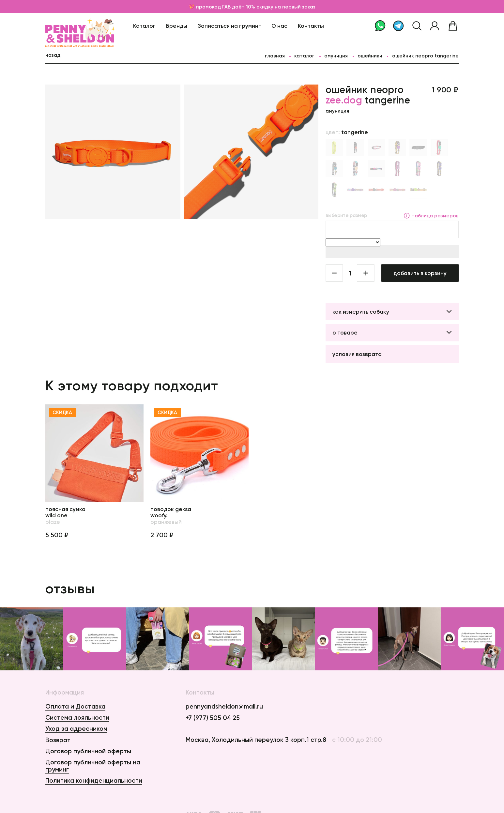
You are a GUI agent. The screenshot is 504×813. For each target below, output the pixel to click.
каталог (304, 56)
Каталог (144, 26)
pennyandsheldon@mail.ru (224, 707)
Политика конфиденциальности (94, 780)
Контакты (311, 26)
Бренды (177, 26)
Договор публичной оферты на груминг (93, 766)
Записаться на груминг (229, 26)
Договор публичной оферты (88, 751)
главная (275, 56)
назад (53, 55)
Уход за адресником (76, 728)
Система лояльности (77, 717)
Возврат (58, 740)
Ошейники (370, 56)
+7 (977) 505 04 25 (213, 718)
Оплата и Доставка (75, 706)
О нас (279, 26)
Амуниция (336, 56)
